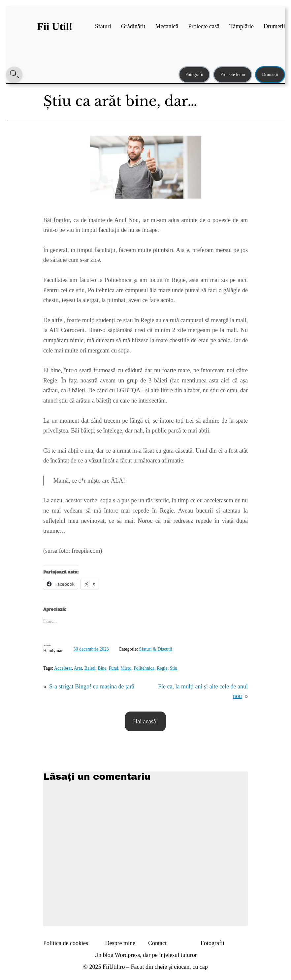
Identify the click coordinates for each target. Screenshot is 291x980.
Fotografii (194, 75)
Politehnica (144, 668)
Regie (162, 668)
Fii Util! (55, 26)
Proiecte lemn (232, 75)
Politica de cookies (66, 943)
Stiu (174, 668)
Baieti (90, 668)
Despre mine (120, 943)
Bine (102, 668)
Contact (157, 943)
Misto (126, 668)
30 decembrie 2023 (91, 649)
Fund (114, 668)
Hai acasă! (145, 721)
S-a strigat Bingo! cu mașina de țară (92, 686)
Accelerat (63, 668)
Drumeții (270, 75)
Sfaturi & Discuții (156, 649)
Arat (78, 668)
